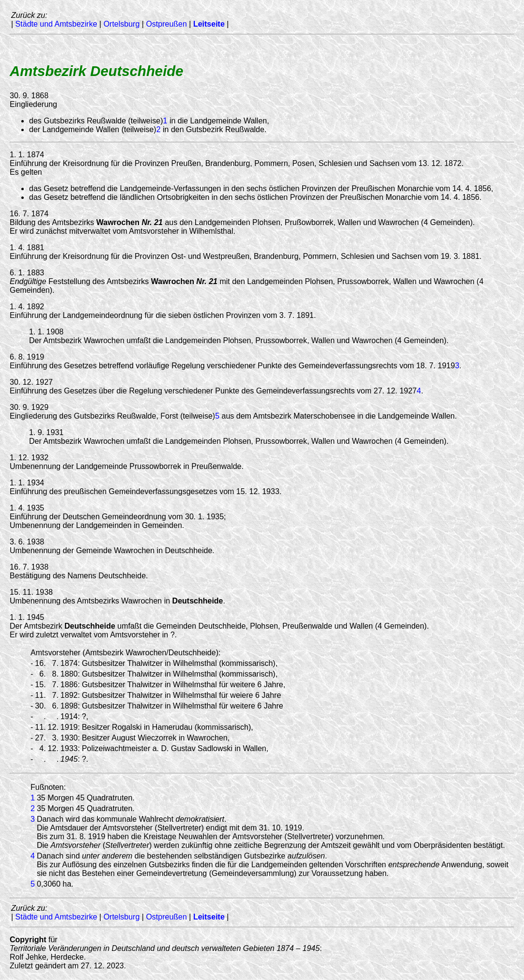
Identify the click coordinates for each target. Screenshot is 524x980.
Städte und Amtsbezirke (56, 24)
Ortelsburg (122, 24)
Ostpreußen (166, 24)
